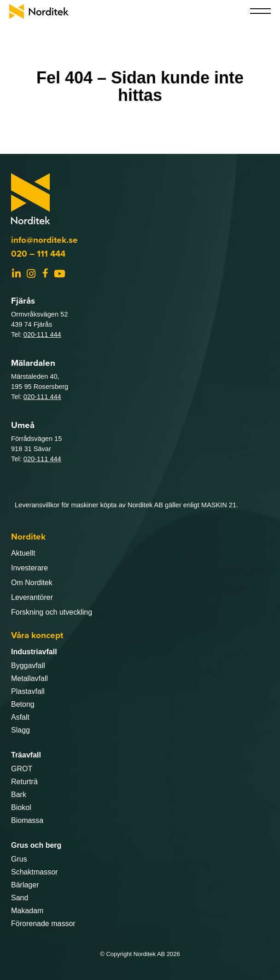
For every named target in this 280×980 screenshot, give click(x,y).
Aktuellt (23, 553)
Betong (23, 704)
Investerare (29, 568)
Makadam (27, 911)
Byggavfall (28, 666)
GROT (22, 769)
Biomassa (27, 820)
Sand (20, 898)
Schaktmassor (34, 872)
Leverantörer (32, 597)
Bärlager (25, 885)
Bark (19, 795)
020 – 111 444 (38, 253)
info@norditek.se (44, 240)
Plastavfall (28, 691)
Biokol (21, 807)
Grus (19, 859)
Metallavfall (29, 678)
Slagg (20, 730)
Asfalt (20, 717)
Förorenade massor (43, 924)
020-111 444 (42, 334)
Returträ (24, 782)
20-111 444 (44, 397)
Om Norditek (32, 583)
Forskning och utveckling (52, 612)
